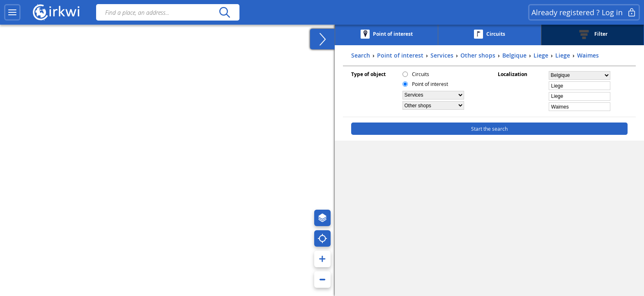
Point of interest (430, 84)
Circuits (421, 74)
